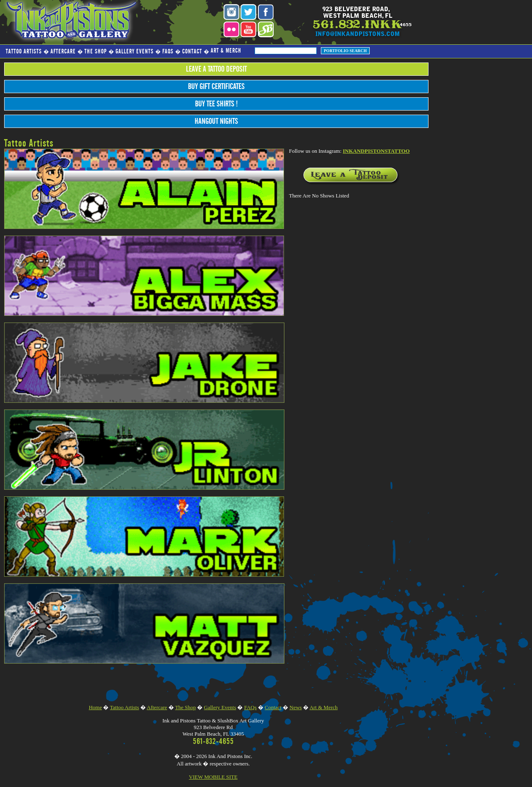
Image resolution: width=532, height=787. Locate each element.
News (296, 707)
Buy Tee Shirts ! (216, 104)
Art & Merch (226, 51)
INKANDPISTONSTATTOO (376, 151)
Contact (192, 52)
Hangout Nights (216, 121)
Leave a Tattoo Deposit (216, 69)
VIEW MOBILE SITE (213, 777)
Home (95, 707)
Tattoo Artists (24, 52)
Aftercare (63, 52)
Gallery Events (135, 52)
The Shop (96, 52)
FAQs (168, 52)
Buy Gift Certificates (216, 87)
